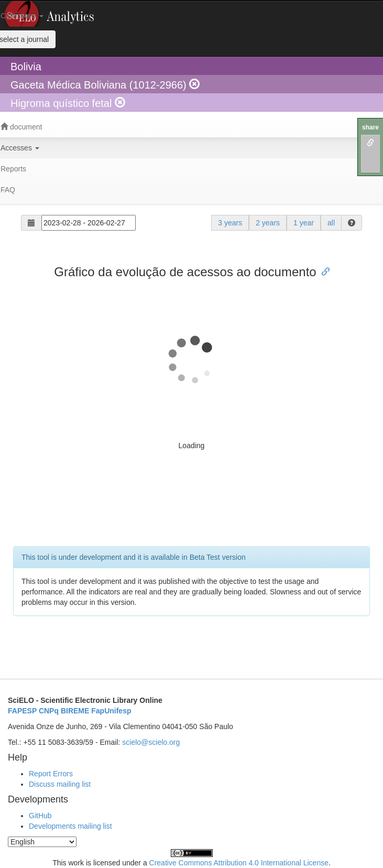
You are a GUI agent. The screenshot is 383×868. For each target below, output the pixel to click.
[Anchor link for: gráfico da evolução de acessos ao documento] (323, 271)
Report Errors (51, 774)
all (331, 223)
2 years (268, 223)
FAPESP (22, 711)
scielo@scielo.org (151, 742)
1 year (304, 223)
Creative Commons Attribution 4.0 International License (239, 863)
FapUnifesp (111, 711)
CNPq (49, 711)
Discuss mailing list (60, 784)
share (370, 127)
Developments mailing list (70, 826)
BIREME (75, 711)
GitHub (40, 816)
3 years (230, 223)
